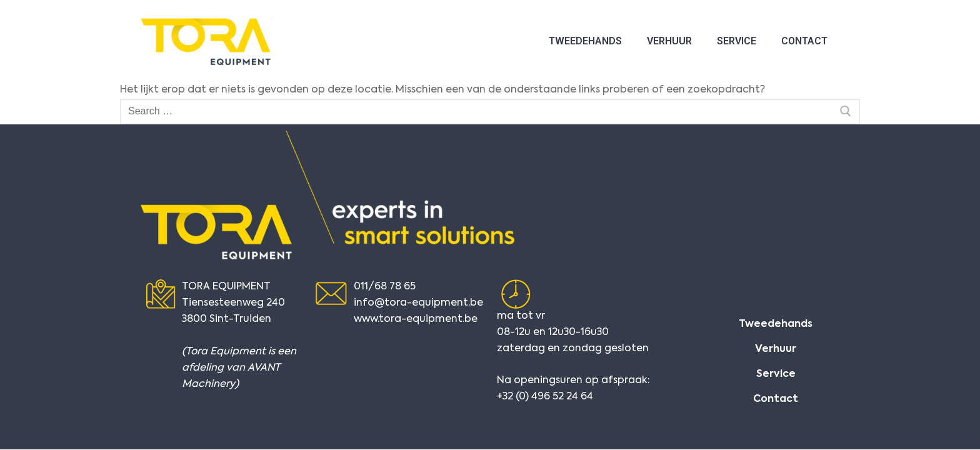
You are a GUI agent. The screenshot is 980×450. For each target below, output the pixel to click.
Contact (804, 41)
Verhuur (669, 41)
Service (737, 41)
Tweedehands (585, 41)
